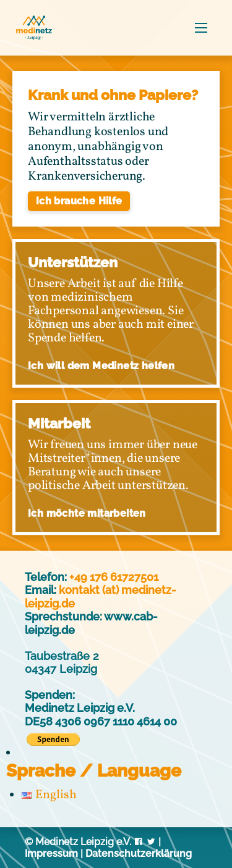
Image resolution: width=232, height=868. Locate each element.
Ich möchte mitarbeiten (87, 513)
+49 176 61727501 (114, 577)
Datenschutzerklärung (139, 853)
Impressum (51, 853)
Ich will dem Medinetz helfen (101, 366)
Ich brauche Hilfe (79, 201)
